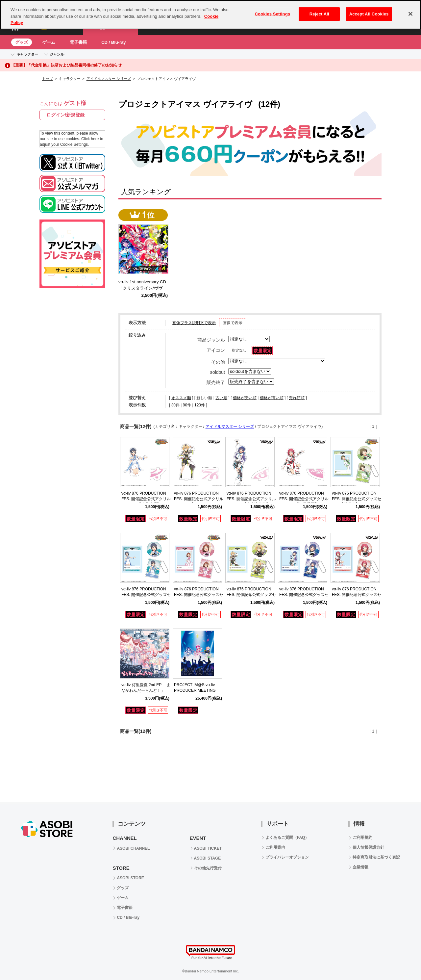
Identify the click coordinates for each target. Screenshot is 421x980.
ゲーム (49, 42)
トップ (48, 79)
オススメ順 (181, 398)
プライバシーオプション (287, 857)
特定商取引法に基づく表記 (376, 857)
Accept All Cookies (369, 9)
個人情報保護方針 (368, 847)
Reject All (319, 9)
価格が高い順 (272, 398)
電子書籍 (78, 42)
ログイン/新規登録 (65, 115)
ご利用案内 (275, 847)
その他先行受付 (208, 868)
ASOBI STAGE (208, 858)
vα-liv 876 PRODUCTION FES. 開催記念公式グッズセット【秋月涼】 (357, 499)
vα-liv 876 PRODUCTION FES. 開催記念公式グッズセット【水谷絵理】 (146, 595)
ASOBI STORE (130, 878)
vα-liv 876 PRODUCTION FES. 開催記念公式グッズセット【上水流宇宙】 (304, 595)
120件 (200, 405)
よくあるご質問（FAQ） (287, 838)
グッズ (22, 42)
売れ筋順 (297, 398)
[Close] (410, 9)
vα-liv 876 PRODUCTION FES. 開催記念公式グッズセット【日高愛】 (199, 595)
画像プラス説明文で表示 (194, 323)
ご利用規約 (362, 838)
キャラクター (27, 54)
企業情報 (360, 867)
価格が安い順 (245, 398)
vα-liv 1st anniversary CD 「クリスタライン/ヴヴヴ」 (144, 288)
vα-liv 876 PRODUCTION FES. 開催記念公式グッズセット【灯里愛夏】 (357, 595)
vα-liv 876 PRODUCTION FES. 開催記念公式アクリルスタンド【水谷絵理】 (146, 499)
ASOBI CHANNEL (133, 848)
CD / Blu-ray (113, 42)
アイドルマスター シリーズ (109, 79)
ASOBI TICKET (208, 848)
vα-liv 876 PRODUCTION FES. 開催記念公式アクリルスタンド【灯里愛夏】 (304, 499)
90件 (187, 405)
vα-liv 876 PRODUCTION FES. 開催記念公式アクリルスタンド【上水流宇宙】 (251, 499)
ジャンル (57, 54)
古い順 (221, 398)
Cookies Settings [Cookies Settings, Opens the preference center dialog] (273, 9)
